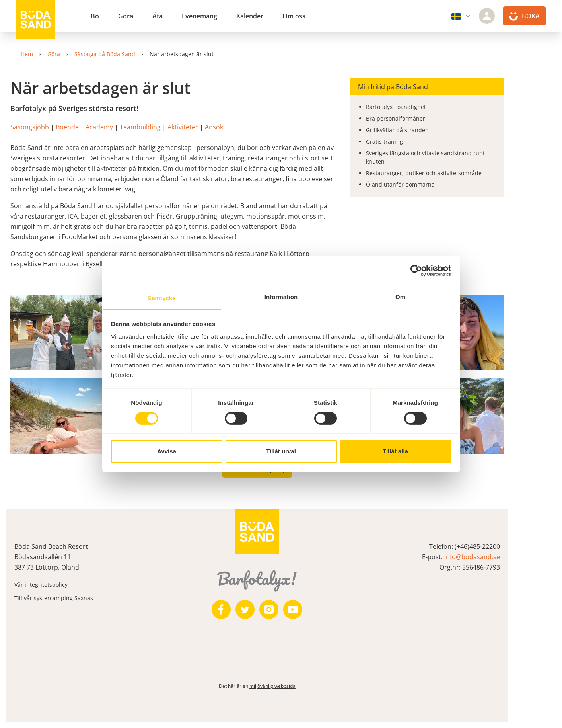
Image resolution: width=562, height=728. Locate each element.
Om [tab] (400, 296)
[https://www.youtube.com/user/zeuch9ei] (317, 609)
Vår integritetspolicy (61, 585)
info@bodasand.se (500, 557)
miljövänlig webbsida (296, 686)
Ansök (238, 127)
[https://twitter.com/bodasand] (269, 609)
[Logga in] (487, 16)
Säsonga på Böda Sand (119, 54)
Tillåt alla (395, 451)
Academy (124, 127)
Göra (126, 16)
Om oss (294, 16)
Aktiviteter (207, 127)
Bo (95, 16)
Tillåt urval (281, 451)
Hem (41, 54)
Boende (91, 127)
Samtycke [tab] (162, 298)
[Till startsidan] (36, 20)
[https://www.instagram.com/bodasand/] (293, 609)
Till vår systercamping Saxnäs (74, 598)
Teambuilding (164, 127)
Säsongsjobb (54, 127)
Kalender (250, 16)
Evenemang (199, 16)
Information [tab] (281, 296)
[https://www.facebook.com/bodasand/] (245, 609)
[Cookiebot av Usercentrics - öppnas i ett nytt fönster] (416, 271)
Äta (158, 16)
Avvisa (167, 451)
